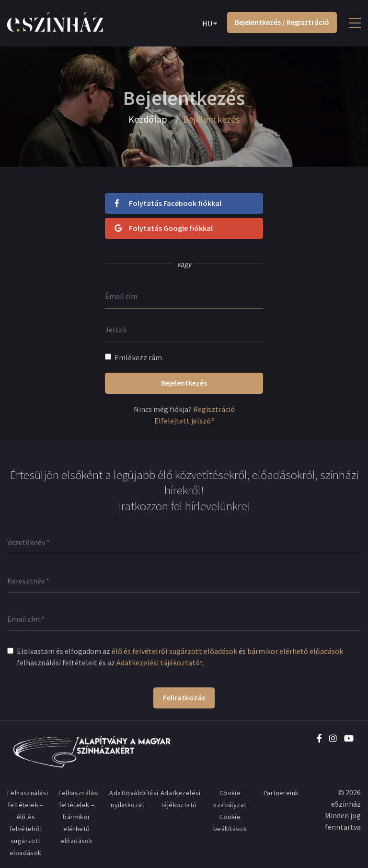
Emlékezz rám (138, 357)
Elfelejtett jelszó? (184, 421)
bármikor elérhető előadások (295, 651)
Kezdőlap (148, 119)
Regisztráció (214, 409)
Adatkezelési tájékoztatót (160, 662)
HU (207, 23)
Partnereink (281, 793)
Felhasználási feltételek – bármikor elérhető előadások (79, 817)
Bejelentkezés (184, 383)
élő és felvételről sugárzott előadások (174, 651)
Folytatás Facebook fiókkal (168, 203)
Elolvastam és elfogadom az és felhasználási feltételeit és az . (180, 657)
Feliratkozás (184, 697)
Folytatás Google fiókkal (164, 228)
